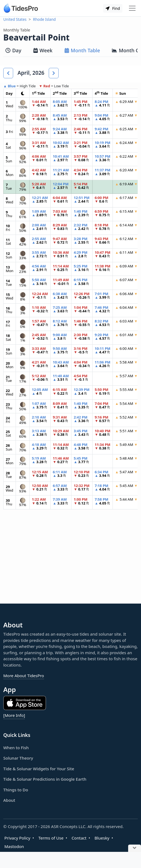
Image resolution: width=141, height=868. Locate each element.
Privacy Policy (17, 838)
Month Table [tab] (82, 50)
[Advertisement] (70, 561)
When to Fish (16, 748)
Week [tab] (43, 50)
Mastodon (14, 846)
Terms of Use (51, 838)
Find (113, 8)
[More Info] (14, 715)
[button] (8, 73)
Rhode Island (44, 19)
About (9, 800)
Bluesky (102, 838)
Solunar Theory (18, 758)
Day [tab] (13, 50)
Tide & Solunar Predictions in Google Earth (45, 779)
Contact (79, 838)
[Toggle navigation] (132, 8)
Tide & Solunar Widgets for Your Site (39, 769)
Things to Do (16, 790)
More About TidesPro (24, 676)
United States (15, 19)
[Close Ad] (135, 848)
